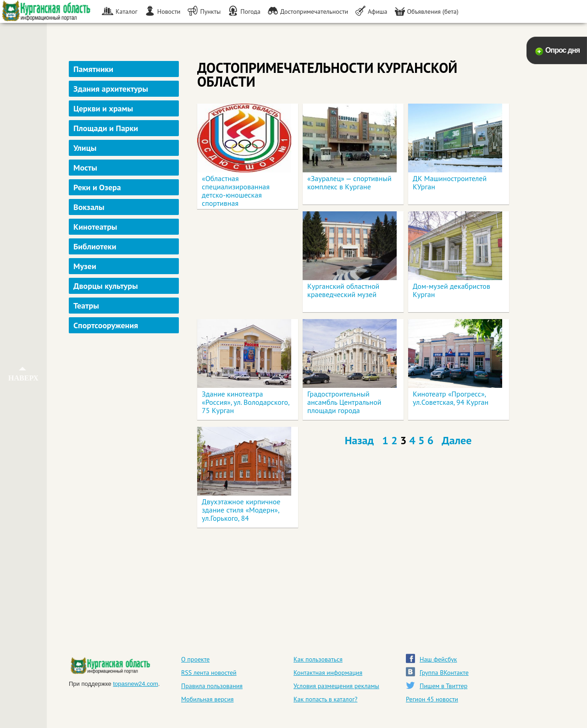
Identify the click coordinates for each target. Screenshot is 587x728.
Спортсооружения (106, 325)
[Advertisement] (125, 483)
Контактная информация (328, 673)
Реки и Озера (97, 187)
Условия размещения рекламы (336, 686)
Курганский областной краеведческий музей (343, 290)
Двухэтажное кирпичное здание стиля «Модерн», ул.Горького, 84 (241, 510)
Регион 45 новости (432, 699)
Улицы (85, 148)
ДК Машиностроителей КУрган (450, 182)
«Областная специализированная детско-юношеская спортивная (236, 191)
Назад (359, 440)
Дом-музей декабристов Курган (451, 290)
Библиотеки (95, 246)
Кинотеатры (95, 227)
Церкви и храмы (103, 108)
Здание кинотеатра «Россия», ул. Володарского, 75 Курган (245, 402)
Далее (457, 440)
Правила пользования (212, 686)
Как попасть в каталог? (325, 699)
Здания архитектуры (111, 89)
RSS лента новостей (209, 673)
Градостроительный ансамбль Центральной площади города (344, 402)
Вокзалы (89, 207)
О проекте (195, 659)
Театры (86, 306)
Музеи (85, 266)
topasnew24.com (135, 684)
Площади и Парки (106, 128)
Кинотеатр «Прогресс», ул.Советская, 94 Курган (451, 398)
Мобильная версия (207, 699)
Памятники (93, 69)
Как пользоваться (318, 659)
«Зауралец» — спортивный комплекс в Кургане (349, 182)
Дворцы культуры (106, 286)
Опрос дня (562, 50)
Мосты (85, 168)
